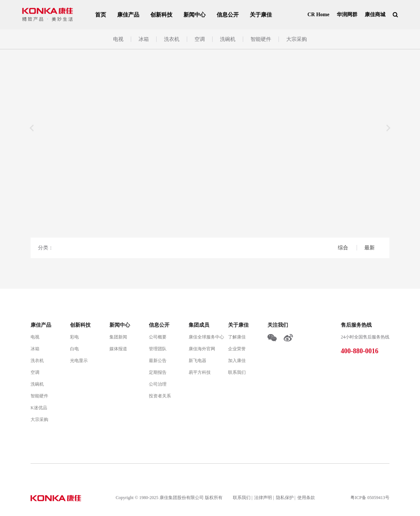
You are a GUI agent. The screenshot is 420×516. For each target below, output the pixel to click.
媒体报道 (118, 349)
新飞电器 (197, 361)
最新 (370, 248)
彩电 (74, 337)
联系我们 (237, 372)
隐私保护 (285, 498)
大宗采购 (297, 39)
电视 (118, 39)
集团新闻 (118, 337)
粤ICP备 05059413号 (370, 498)
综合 (344, 248)
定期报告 (158, 372)
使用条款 (306, 498)
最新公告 (158, 361)
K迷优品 (39, 408)
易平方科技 (200, 372)
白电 (74, 349)
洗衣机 (172, 39)
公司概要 (158, 337)
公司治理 (158, 384)
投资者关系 (160, 396)
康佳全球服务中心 (206, 337)
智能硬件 (261, 39)
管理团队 (158, 349)
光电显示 (79, 361)
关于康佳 (261, 15)
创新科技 (161, 15)
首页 (101, 15)
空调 (200, 39)
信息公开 (228, 15)
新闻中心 (195, 15)
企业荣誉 (237, 349)
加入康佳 (237, 361)
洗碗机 (228, 39)
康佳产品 (128, 15)
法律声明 (263, 498)
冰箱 (144, 39)
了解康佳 (237, 337)
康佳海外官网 (202, 349)
